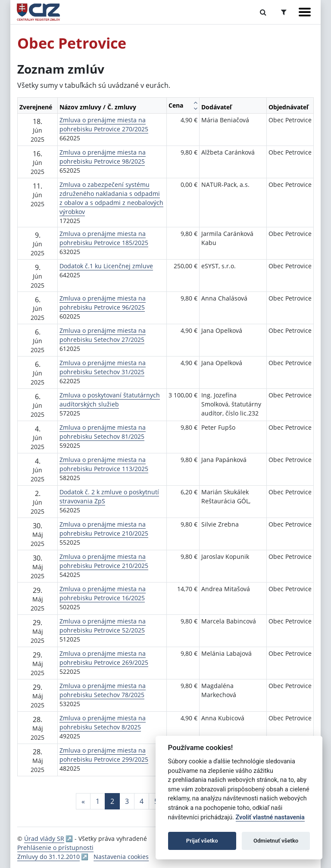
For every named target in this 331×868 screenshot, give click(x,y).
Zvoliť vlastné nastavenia (270, 817)
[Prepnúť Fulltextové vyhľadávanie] (263, 12)
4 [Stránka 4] (142, 801)
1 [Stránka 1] (98, 801)
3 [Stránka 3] (127, 801)
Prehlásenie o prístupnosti (55, 848)
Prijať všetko (202, 841)
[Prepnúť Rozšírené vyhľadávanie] (284, 12)
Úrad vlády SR (44, 839)
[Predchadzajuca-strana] (83, 801)
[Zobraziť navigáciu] (305, 12)
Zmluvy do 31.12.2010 (48, 857)
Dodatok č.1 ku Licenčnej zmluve (106, 266)
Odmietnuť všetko (276, 841)
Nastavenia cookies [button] (121, 857)
